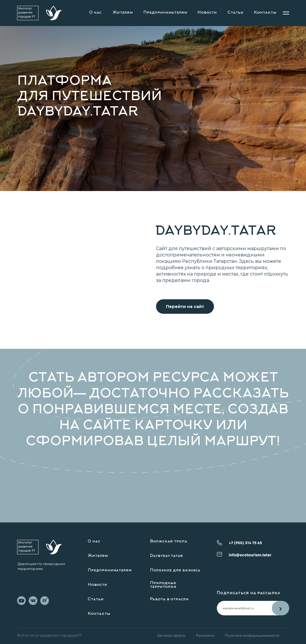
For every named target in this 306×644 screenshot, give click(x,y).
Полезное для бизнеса (175, 570)
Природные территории (163, 585)
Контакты (265, 13)
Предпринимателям (165, 13)
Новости (207, 13)
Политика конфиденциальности (252, 635)
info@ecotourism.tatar (250, 555)
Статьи (236, 13)
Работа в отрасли (169, 599)
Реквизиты (205, 635)
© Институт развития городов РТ (50, 635)
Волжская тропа (169, 542)
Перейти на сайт (185, 307)
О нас (95, 13)
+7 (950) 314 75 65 (245, 543)
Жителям (123, 13)
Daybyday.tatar (166, 556)
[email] (244, 608)
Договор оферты (171, 635)
